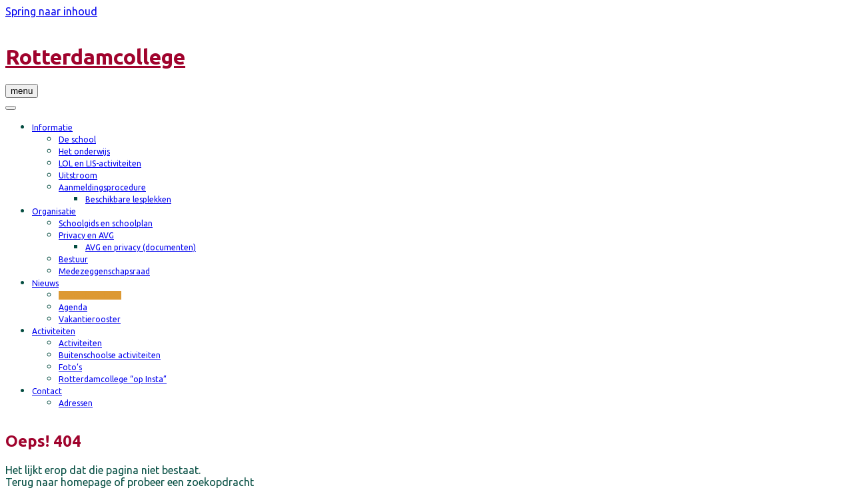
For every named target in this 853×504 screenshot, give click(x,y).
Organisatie (54, 211)
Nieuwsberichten (90, 295)
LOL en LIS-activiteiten (100, 163)
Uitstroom (78, 175)
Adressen (76, 403)
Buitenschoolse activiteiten (110, 355)
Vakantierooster (90, 319)
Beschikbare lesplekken (128, 199)
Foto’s (70, 367)
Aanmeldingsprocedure (102, 187)
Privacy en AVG (86, 235)
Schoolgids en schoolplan (106, 223)
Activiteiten (54, 331)
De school (77, 139)
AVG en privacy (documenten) (141, 247)
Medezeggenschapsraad (104, 271)
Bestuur (73, 259)
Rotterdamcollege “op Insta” (113, 379)
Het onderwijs (84, 151)
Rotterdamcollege (95, 57)
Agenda (73, 307)
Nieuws (45, 283)
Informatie (52, 127)
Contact (47, 391)
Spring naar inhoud (51, 11)
